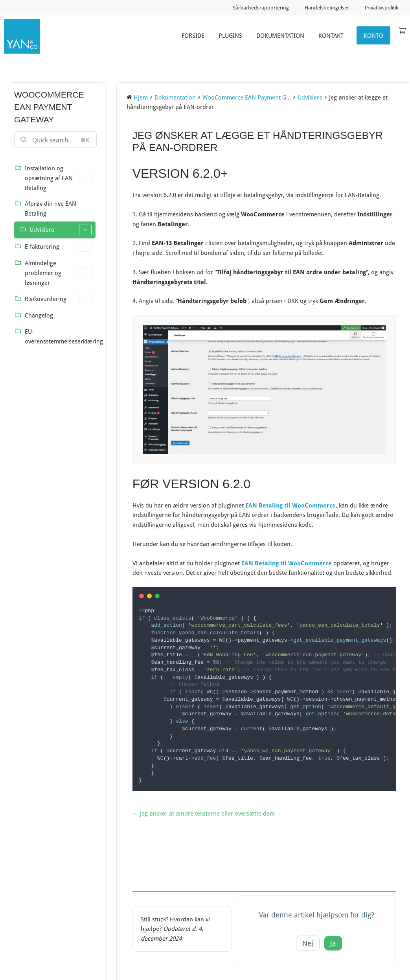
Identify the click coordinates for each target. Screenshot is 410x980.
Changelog (39, 315)
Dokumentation (280, 35)
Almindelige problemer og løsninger (58, 273)
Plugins (230, 35)
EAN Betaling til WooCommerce (290, 505)
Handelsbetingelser (327, 7)
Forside (193, 35)
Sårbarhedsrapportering (261, 7)
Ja (333, 942)
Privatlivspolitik (382, 7)
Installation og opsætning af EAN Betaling (58, 178)
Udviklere (61, 230)
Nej (308, 942)
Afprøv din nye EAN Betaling (51, 208)
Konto (373, 35)
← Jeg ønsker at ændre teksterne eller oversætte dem (204, 812)
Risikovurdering (58, 299)
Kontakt (331, 35)
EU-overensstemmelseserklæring (60, 336)
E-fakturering (58, 247)
